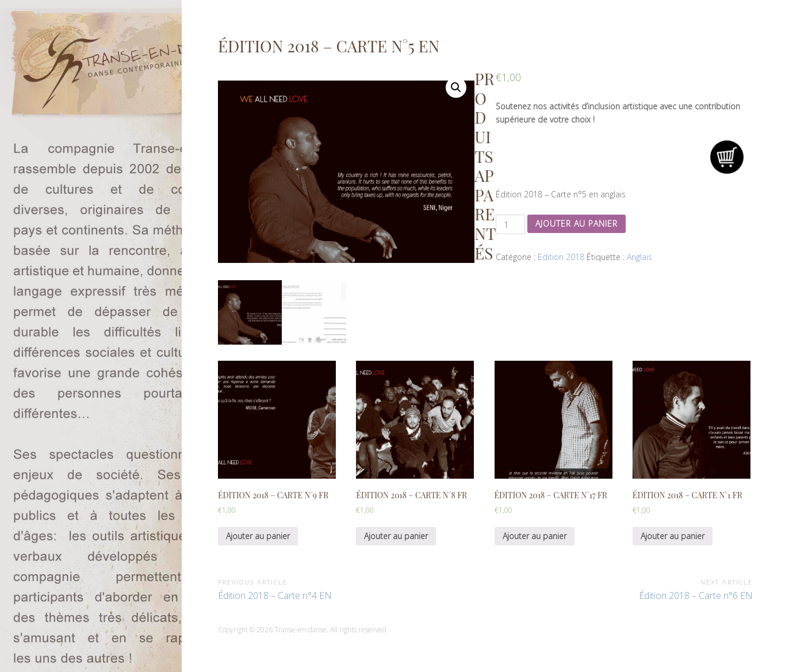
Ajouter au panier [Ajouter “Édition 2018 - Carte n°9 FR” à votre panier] (258, 536)
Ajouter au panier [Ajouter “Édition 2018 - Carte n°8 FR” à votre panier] (396, 536)
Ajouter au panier (577, 224)
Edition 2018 (561, 257)
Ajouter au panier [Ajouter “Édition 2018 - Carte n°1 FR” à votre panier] (673, 536)
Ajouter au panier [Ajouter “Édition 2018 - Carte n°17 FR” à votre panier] (535, 536)
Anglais (639, 257)
